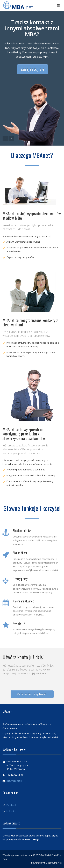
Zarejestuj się (33, 69)
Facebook (12, 805)
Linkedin (11, 811)
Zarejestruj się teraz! (32, 694)
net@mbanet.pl (14, 781)
